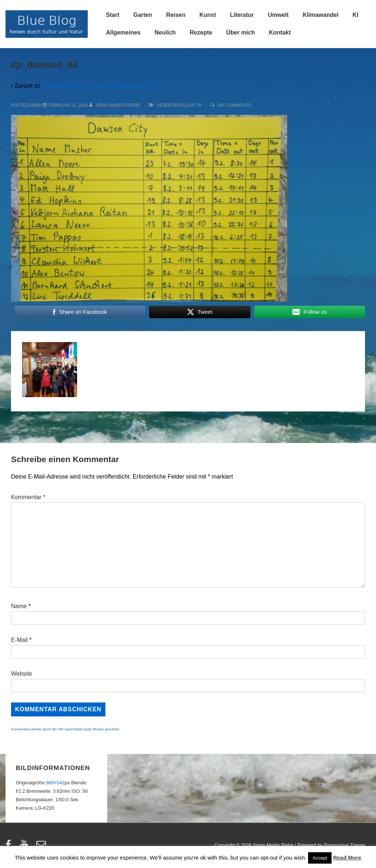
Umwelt (278, 15)
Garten (143, 15)
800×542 (55, 783)
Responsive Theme (344, 845)
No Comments (234, 105)
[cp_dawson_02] (68, 105)
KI (355, 15)
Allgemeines (123, 32)
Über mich (241, 32)
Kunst (208, 15)
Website (22, 674)
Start (113, 15)
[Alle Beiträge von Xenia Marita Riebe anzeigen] (115, 105)
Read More (347, 858)
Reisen (176, 15)
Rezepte (201, 32)
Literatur (242, 15)
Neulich (165, 32)
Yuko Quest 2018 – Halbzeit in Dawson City (99, 86)
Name (19, 606)
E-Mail (19, 640)
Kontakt (280, 32)
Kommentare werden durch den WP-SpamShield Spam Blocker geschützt (65, 729)
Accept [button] (320, 858)
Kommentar (28, 497)
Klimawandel (321, 15)
